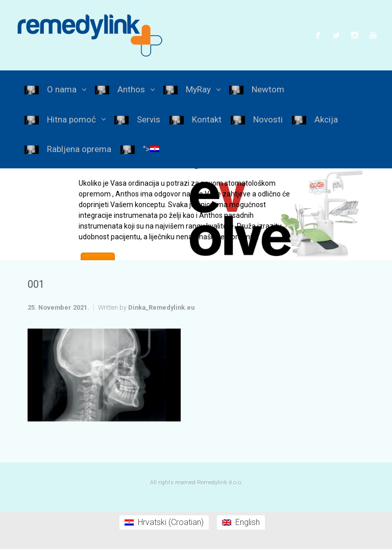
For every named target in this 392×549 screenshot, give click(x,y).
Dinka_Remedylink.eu (161, 307)
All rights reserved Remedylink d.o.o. (196, 482)
